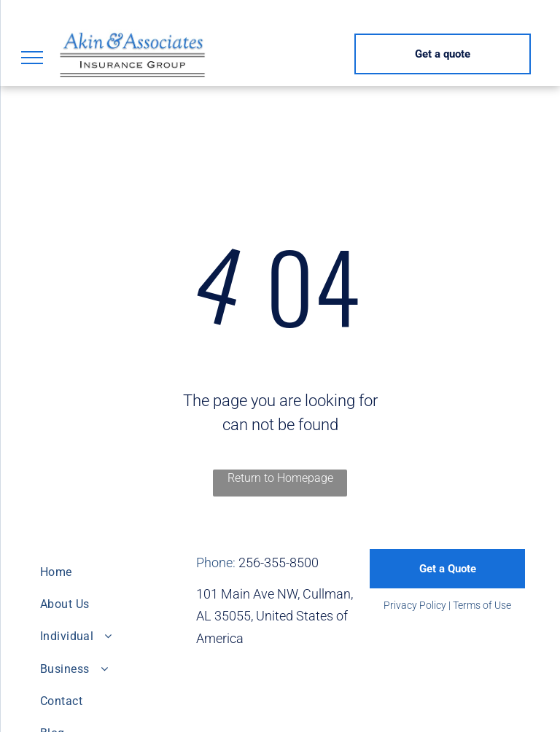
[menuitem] (113, 572)
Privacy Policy (415, 605)
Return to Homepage (280, 478)
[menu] (32, 58)
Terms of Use (482, 605)
